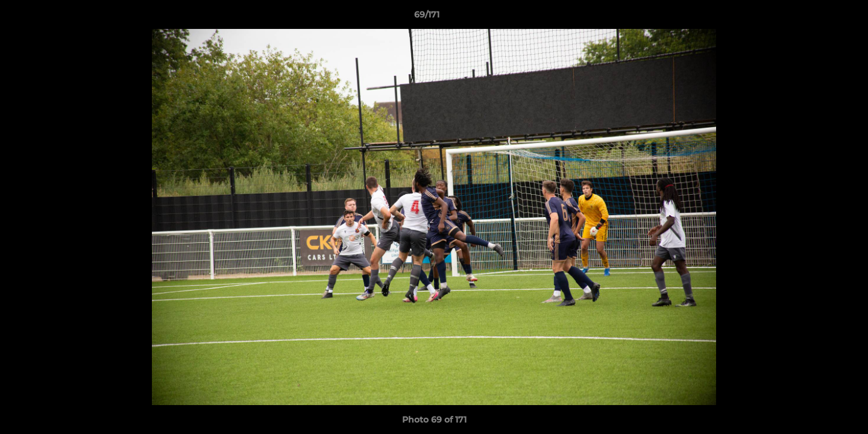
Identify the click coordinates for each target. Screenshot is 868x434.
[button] (817, 17)
